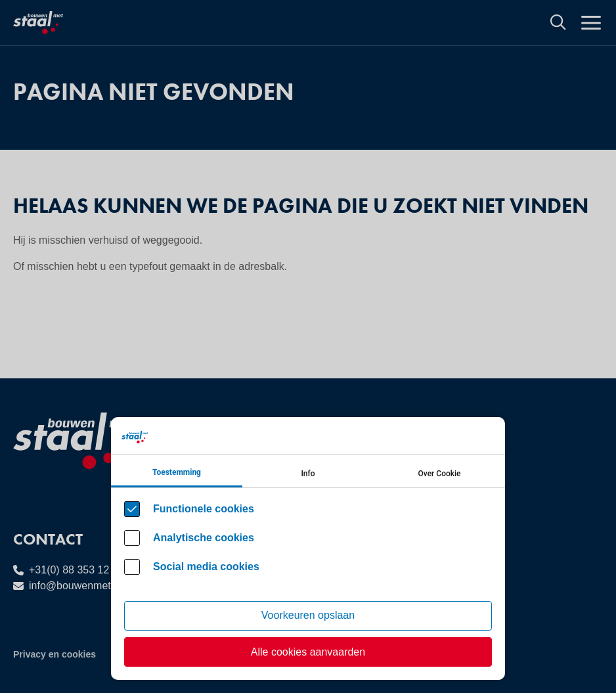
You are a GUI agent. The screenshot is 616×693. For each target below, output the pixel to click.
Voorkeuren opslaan (308, 615)
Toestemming (177, 472)
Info (308, 474)
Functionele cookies (204, 509)
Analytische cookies (204, 538)
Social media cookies (206, 567)
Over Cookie (440, 474)
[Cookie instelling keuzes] (308, 548)
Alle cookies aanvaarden (308, 652)
